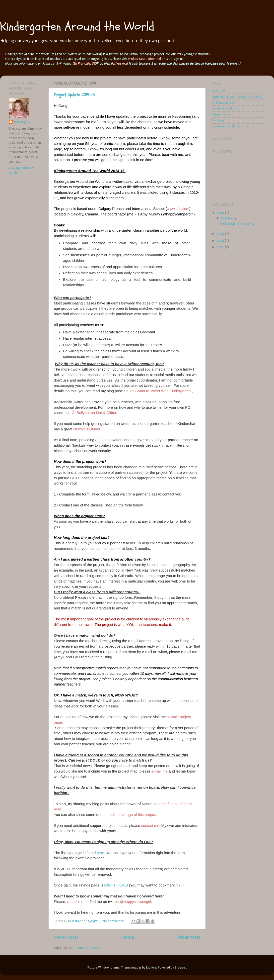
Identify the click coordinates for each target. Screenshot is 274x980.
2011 (221, 247)
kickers (151, 967)
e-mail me (160, 771)
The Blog (218, 120)
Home (128, 937)
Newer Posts (66, 937)
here (100, 853)
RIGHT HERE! (116, 885)
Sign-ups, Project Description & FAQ (237, 97)
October (227, 218)
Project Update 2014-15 (74, 95)
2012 (221, 241)
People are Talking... (226, 108)
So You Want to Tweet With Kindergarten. (158, 391)
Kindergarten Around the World (77, 27)
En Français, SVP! (224, 103)
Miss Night (21, 122)
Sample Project (222, 114)
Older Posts (189, 937)
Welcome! (219, 91)
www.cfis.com (178, 209)
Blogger (180, 967)
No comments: (114, 921)
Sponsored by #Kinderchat (230, 126)
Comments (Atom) (86, 948)
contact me (150, 826)
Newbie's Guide (86, 429)
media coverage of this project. (132, 815)
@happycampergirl (136, 902)
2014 (221, 213)
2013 (221, 234)
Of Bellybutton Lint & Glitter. (94, 413)
